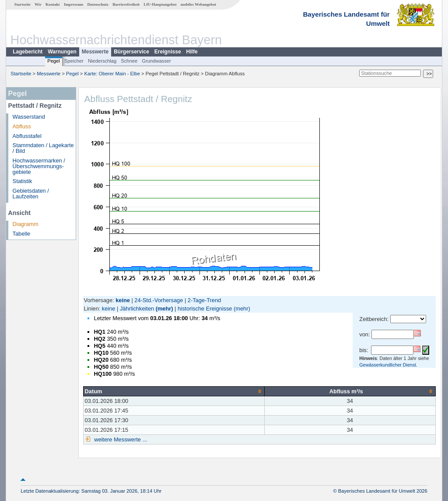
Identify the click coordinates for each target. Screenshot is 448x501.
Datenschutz (98, 4)
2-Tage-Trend (204, 300)
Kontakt (53, 4)
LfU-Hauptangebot (160, 4)
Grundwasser (156, 61)
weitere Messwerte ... (120, 439)
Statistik (23, 181)
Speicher (74, 61)
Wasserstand (29, 117)
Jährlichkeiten (137, 309)
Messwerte (95, 52)
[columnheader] (174, 391)
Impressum (73, 4)
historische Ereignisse (205, 309)
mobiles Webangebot (198, 4)
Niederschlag (102, 61)
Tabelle (22, 234)
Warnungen (62, 52)
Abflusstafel (27, 136)
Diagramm (26, 224)
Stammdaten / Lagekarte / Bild (43, 148)
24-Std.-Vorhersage (159, 300)
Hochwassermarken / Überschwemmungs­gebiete (39, 166)
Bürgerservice (131, 52)
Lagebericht (28, 52)
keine (109, 309)
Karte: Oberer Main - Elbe (112, 74)
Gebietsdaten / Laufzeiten (31, 194)
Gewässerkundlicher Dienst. (388, 365)
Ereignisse (168, 52)
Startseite (23, 4)
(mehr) (164, 309)
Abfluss (22, 126)
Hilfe (192, 52)
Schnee (129, 61)
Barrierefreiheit (126, 4)
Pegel (54, 61)
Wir (38, 4)
